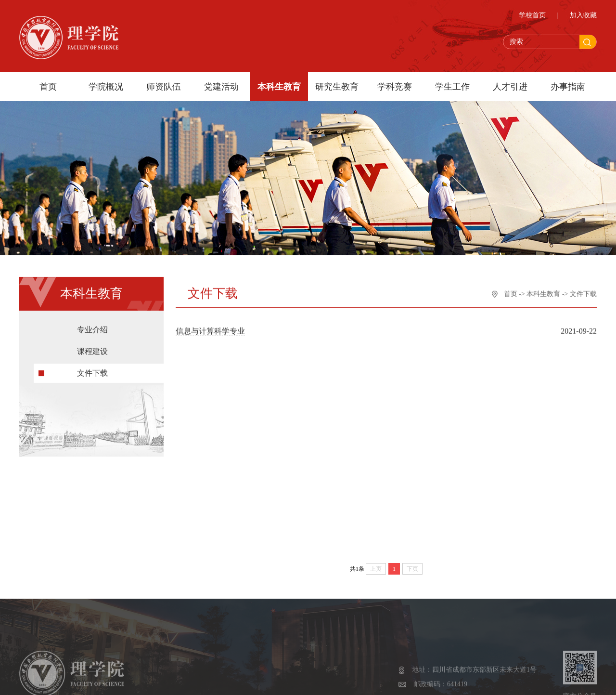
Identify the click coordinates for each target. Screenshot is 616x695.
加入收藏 (583, 16)
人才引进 (510, 87)
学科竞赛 (395, 87)
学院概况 (106, 87)
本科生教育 (279, 87)
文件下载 (92, 376)
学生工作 (452, 87)
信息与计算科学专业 (210, 332)
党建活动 (221, 87)
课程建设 (92, 354)
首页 (48, 87)
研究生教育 (337, 87)
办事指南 (568, 87)
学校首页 (532, 16)
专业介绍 (92, 333)
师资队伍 (164, 87)
